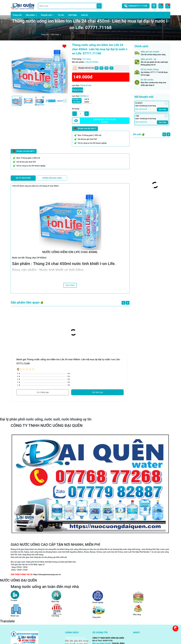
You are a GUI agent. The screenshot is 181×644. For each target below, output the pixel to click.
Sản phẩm (31, 15)
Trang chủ (17, 15)
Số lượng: (76, 109)
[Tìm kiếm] (99, 6)
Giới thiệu (73, 15)
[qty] (81, 114)
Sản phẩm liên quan (25, 302)
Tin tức (61, 15)
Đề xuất (137, 134)
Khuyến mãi (47, 15)
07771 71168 (141, 6)
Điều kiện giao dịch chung (77, 641)
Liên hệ (84, 15)
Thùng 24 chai (78, 90)
